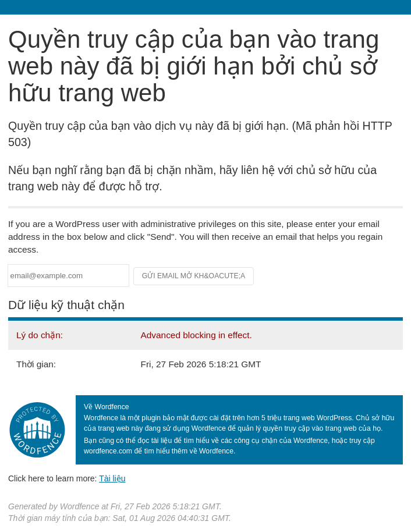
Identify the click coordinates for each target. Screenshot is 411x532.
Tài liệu (112, 478)
